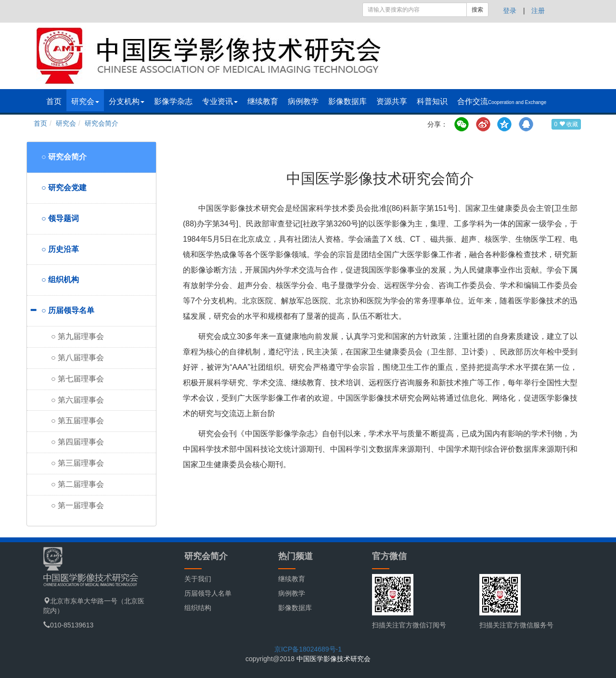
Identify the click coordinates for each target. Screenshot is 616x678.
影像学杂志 (173, 101)
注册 (538, 11)
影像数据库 (347, 101)
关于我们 (198, 579)
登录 (510, 11)
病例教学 (303, 101)
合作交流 (502, 101)
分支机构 (127, 101)
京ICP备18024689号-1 (308, 649)
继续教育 (263, 101)
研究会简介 (102, 123)
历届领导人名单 (208, 593)
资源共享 (392, 101)
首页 (54, 101)
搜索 (477, 10)
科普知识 (432, 101)
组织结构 (198, 608)
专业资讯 (220, 101)
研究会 (85, 101)
